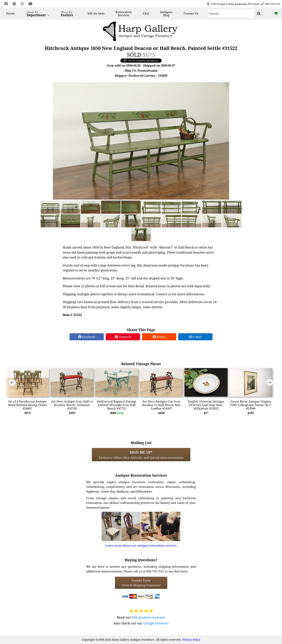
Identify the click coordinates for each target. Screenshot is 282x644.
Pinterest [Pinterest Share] (123, 337)
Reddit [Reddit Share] (159, 337)
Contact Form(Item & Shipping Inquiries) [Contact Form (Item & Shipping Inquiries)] (141, 583)
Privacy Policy (191, 640)
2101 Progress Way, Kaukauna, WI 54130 (235, 4)
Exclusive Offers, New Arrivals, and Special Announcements (141, 455)
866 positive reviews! (149, 617)
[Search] (231, 14)
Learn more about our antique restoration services (141, 545)
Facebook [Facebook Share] (87, 337)
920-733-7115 (272, 4)
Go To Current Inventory (141, 60)
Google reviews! (156, 623)
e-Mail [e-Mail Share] (195, 337)
